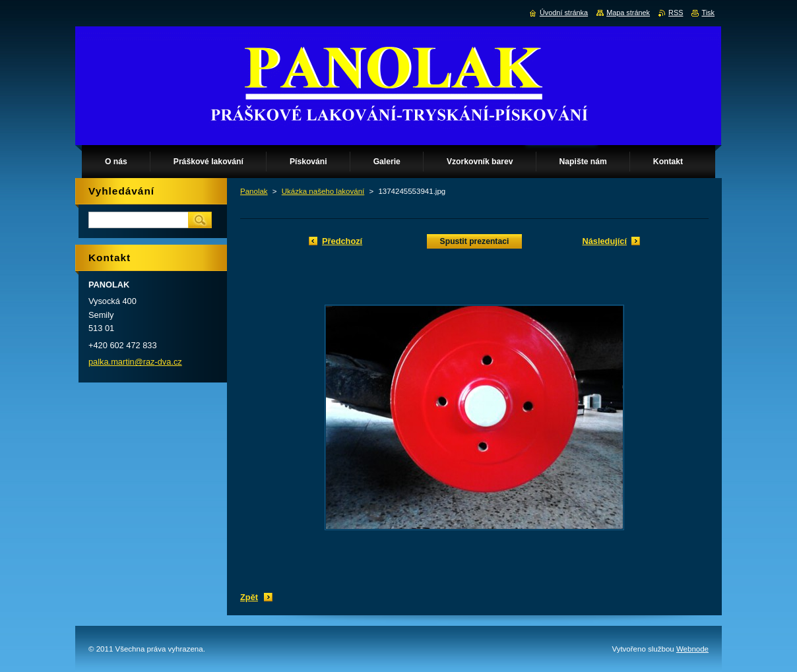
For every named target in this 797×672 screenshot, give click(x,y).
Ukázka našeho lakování (323, 191)
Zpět (249, 597)
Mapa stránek (628, 13)
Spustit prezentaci (475, 241)
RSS (676, 13)
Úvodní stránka (564, 13)
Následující (604, 241)
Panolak (254, 191)
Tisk (708, 13)
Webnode (692, 649)
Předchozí (342, 241)
